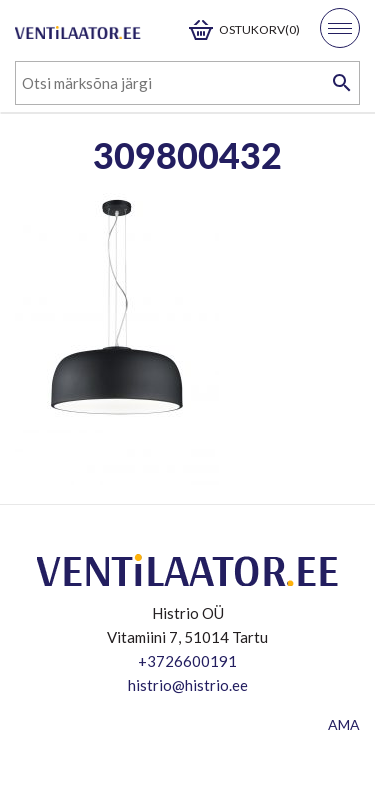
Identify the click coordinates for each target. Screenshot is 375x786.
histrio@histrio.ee (188, 685)
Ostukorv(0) (259, 29)
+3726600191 (187, 661)
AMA (344, 724)
